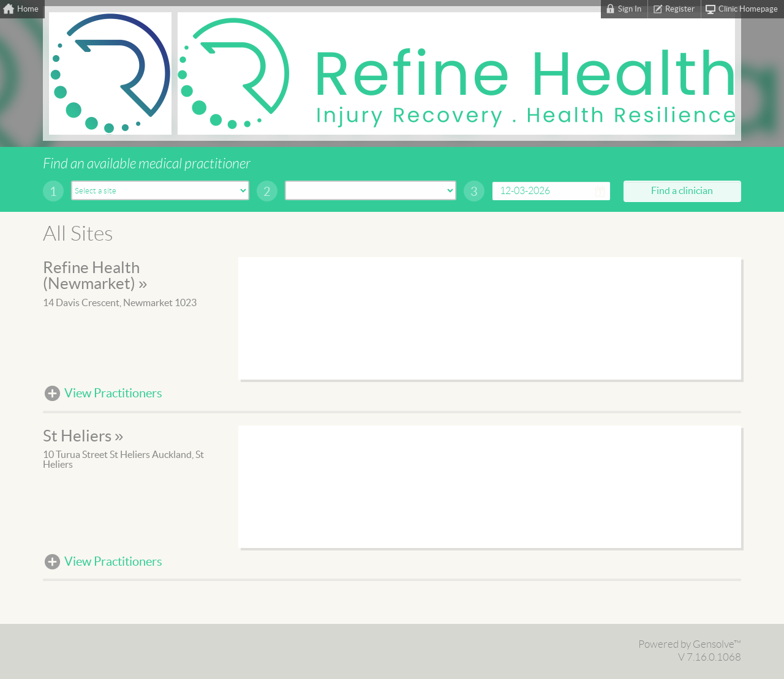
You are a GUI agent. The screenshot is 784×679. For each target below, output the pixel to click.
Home (28, 9)
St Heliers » (83, 437)
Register (680, 9)
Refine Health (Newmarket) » (95, 276)
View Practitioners (113, 394)
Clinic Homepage (748, 9)
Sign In (630, 9)
